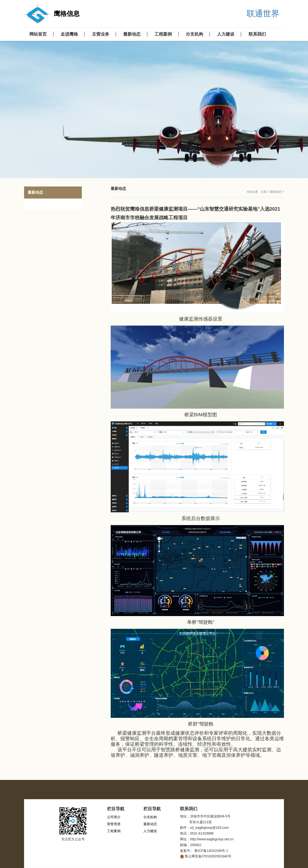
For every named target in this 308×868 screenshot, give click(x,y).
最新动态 (276, 192)
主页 (264, 192)
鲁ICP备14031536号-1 (211, 851)
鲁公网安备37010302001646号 (208, 856)
